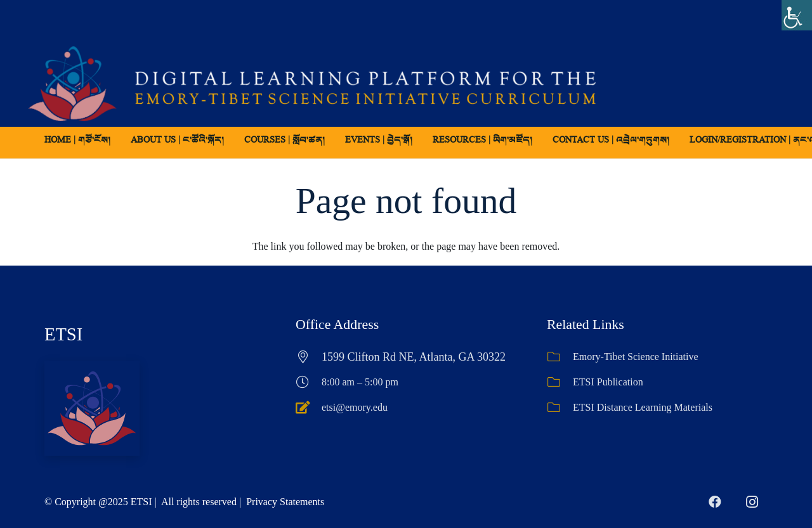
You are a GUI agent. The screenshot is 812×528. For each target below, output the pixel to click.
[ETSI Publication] (560, 382)
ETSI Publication (608, 382)
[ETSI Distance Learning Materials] (560, 408)
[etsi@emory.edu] (309, 408)
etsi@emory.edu (355, 407)
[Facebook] (715, 502)
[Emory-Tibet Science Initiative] (560, 357)
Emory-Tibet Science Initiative (636, 357)
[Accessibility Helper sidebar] (797, 15)
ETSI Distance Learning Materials (643, 407)
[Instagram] (752, 502)
